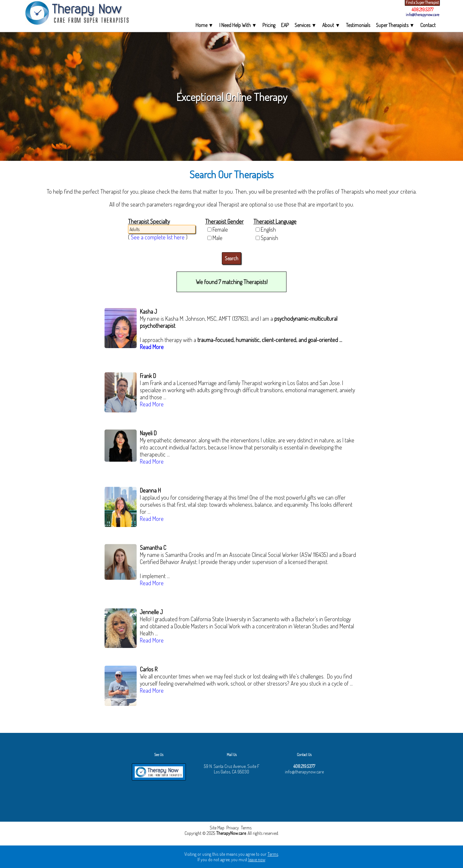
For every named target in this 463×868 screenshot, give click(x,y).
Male (218, 238)
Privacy (233, 828)
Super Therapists (395, 25)
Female (220, 229)
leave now (257, 859)
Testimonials (358, 25)
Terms (246, 828)
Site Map (217, 828)
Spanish (269, 238)
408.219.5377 (422, 9)
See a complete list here (158, 237)
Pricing (269, 25)
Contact (428, 25)
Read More (152, 347)
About (331, 25)
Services (305, 25)
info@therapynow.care (422, 15)
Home (204, 25)
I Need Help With (238, 25)
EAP (285, 25)
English (268, 229)
